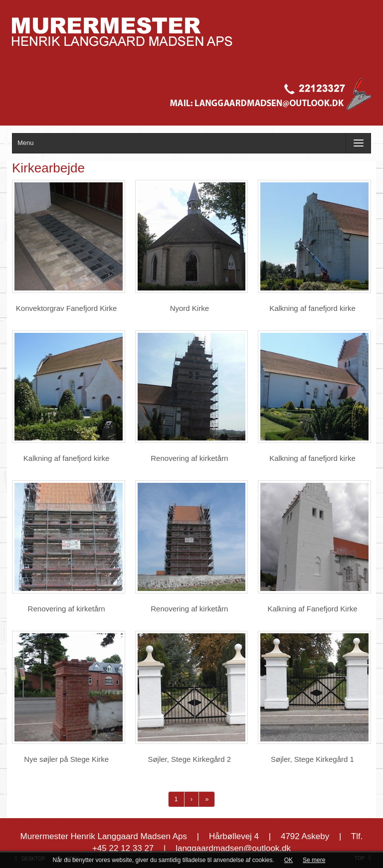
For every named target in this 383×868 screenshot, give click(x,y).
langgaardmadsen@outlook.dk (233, 848)
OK (288, 860)
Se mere (314, 860)
